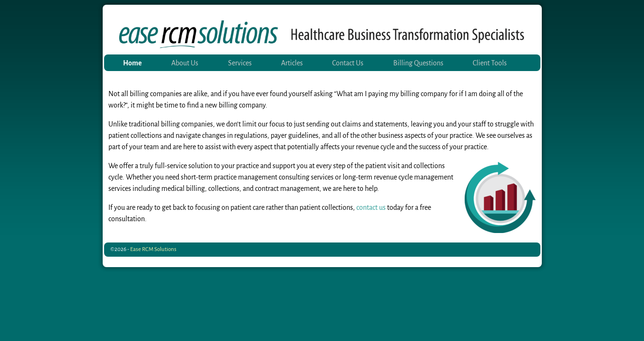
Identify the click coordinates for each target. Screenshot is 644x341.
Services (240, 63)
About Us (185, 63)
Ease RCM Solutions (153, 249)
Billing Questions (418, 63)
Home (132, 63)
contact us (371, 207)
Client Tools (490, 63)
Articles (292, 63)
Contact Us (348, 63)
